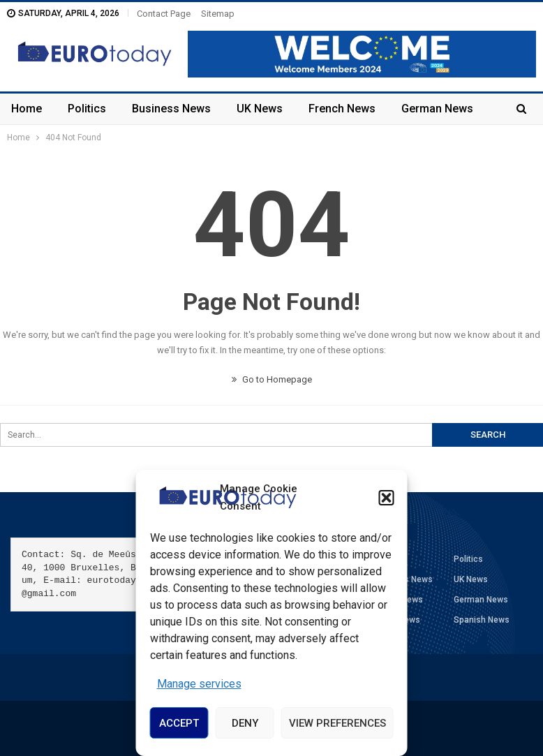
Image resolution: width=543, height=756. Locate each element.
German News (437, 109)
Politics (87, 109)
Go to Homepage (272, 379)
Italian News (396, 620)
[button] (387, 498)
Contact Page (164, 14)
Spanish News (482, 620)
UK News (260, 109)
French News (342, 109)
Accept (179, 723)
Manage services (199, 684)
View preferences (337, 723)
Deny (245, 723)
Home (27, 109)
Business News (171, 109)
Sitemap (218, 14)
